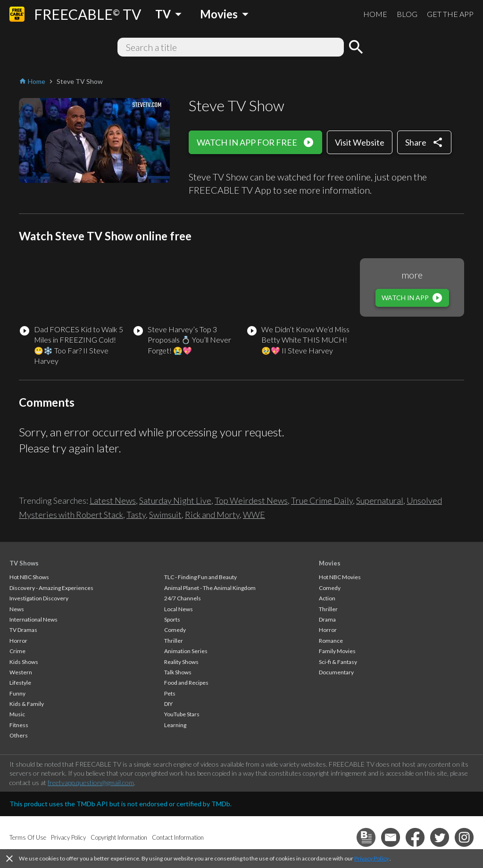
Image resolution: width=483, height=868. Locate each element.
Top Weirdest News (251, 500)
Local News (179, 609)
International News (33, 619)
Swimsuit (165, 515)
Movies (330, 563)
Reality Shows (181, 662)
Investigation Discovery (39, 598)
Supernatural (380, 500)
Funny (17, 693)
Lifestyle (20, 683)
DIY (168, 704)
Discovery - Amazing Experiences (51, 588)
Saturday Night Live (175, 500)
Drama (327, 619)
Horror (18, 641)
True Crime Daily (322, 500)
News (17, 609)
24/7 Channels (183, 598)
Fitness (19, 725)
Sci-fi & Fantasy (338, 662)
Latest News (113, 500)
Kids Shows (24, 662)
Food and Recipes (186, 683)
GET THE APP (450, 14)
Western (21, 672)
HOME (375, 14)
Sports (172, 619)
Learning (175, 725)
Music (17, 714)
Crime (17, 651)
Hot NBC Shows (29, 577)
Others (19, 735)
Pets (170, 693)
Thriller (174, 641)
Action (327, 598)
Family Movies (337, 651)
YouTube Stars (182, 714)
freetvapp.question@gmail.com (91, 782)
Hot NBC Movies (340, 577)
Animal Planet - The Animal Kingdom (210, 588)
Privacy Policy (371, 858)
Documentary (336, 672)
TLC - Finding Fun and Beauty (200, 577)
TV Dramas (23, 630)
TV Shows (24, 563)
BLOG (407, 14)
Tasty (136, 515)
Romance (331, 641)
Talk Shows (178, 672)
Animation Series (186, 651)
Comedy (175, 630)
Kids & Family (27, 704)
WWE (254, 515)
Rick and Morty (212, 515)
